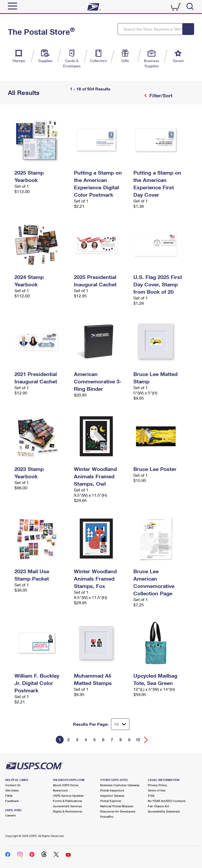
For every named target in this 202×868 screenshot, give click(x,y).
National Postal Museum (117, 806)
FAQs (9, 796)
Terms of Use (157, 790)
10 (138, 740)
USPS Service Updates (68, 796)
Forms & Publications (67, 801)
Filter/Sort (160, 95)
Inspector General (112, 796)
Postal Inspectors (112, 790)
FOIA (151, 796)
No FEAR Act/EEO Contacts (167, 801)
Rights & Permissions (67, 811)
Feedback (12, 801)
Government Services (67, 806)
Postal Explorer (111, 801)
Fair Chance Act (158, 806)
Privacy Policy (157, 785)
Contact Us (13, 785)
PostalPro (107, 817)
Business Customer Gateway (120, 785)
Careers (11, 815)
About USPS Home (66, 785)
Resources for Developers (118, 811)
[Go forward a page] (146, 740)
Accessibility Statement (164, 811)
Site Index (12, 790)
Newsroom (60, 790)
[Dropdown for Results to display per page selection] (120, 724)
